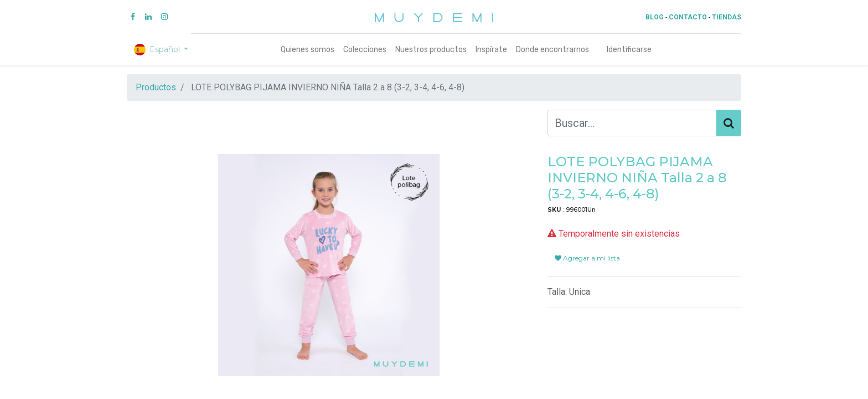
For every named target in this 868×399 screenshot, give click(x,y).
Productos (156, 87)
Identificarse (629, 50)
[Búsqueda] (729, 123)
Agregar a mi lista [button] (587, 258)
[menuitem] (308, 50)
